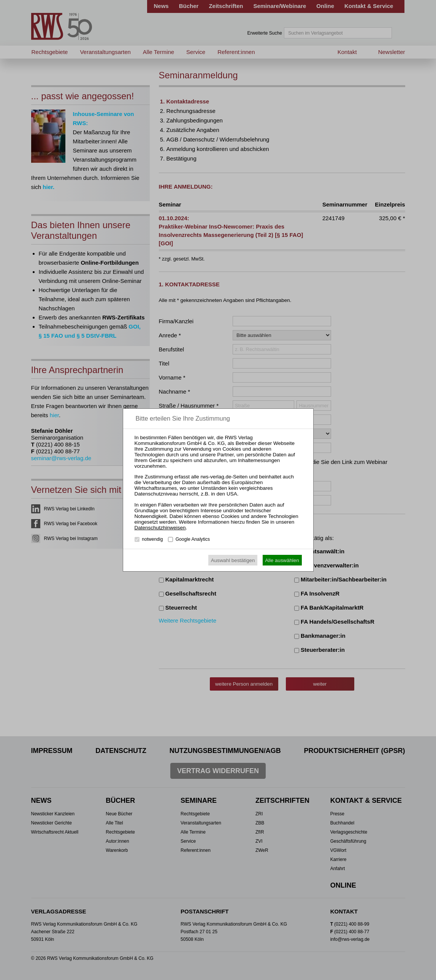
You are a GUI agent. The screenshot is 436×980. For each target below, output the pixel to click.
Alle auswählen (282, 560)
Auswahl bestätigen (233, 560)
